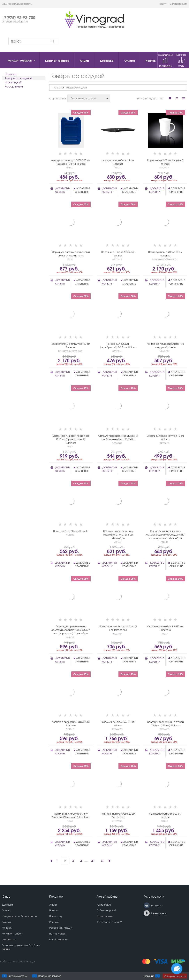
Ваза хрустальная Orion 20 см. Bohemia (165, 254)
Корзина (149, 976)
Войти (163, 4)
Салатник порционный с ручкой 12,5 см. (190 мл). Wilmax (165, 724)
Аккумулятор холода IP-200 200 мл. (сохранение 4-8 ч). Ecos (71, 162)
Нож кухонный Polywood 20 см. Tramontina (118, 815)
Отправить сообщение (15, 21)
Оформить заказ (175, 976)
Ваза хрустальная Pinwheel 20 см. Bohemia (71, 345)
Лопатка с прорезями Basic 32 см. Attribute (71, 724)
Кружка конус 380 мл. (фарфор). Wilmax (165, 162)
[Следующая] (109, 861)
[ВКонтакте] (147, 905)
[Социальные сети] (177, 969)
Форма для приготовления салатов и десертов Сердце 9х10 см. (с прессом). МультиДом (165, 535)
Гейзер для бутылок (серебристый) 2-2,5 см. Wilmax (118, 345)
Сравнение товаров (165, 60)
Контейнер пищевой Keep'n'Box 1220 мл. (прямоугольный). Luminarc (71, 439)
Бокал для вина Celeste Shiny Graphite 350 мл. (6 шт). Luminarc (71, 815)
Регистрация (178, 4)
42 (102, 861)
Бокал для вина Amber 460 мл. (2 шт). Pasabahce (118, 628)
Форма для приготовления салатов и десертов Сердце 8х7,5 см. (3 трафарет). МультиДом (71, 630)
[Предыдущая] (51, 861)
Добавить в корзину (62, 190)
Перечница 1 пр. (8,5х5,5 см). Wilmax (118, 254)
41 (93, 861)
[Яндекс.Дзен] (147, 913)
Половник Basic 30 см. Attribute (71, 531)
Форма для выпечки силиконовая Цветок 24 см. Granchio (71, 254)
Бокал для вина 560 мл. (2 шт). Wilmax (118, 724)
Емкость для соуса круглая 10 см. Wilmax (165, 437)
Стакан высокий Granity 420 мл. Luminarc (165, 628)
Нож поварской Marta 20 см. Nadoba (165, 815)
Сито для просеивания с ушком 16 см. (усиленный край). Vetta (118, 437)
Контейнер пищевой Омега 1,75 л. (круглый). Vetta (165, 345)
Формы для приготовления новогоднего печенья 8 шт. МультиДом (118, 535)
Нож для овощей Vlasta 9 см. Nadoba (118, 162)
